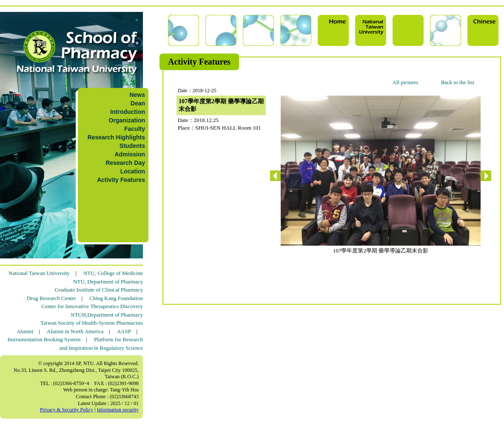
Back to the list (458, 82)
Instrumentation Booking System (44, 339)
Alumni (25, 331)
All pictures (405, 82)
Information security (118, 410)
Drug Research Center (51, 298)
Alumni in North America (75, 331)
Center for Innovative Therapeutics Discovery (92, 306)
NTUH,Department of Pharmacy (107, 315)
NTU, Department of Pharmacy (108, 282)
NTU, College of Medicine (113, 273)
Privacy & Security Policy (67, 410)
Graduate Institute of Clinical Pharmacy (99, 290)
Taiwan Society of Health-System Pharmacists (92, 323)
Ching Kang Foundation (116, 298)
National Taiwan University (39, 273)
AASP (124, 331)
